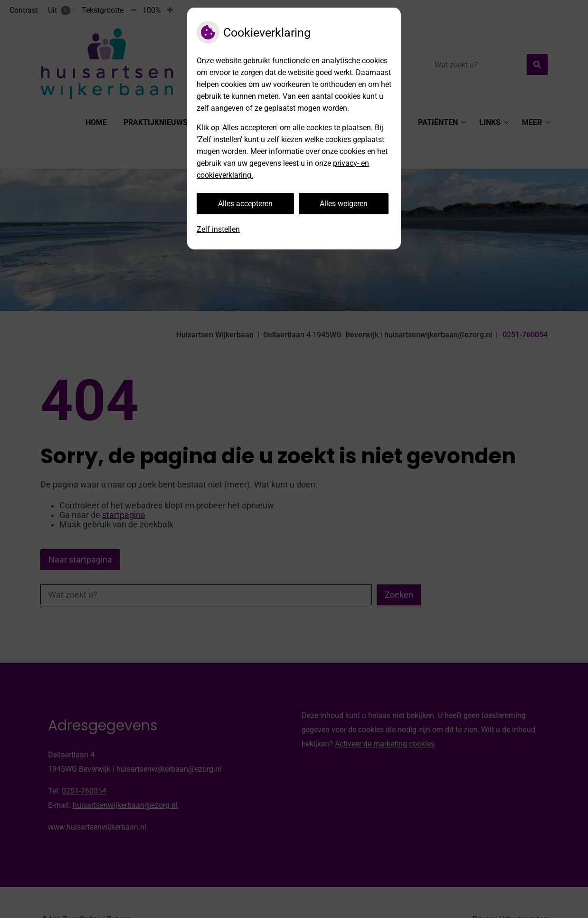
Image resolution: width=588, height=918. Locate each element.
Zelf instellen (218, 229)
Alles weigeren (344, 204)
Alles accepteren (245, 204)
